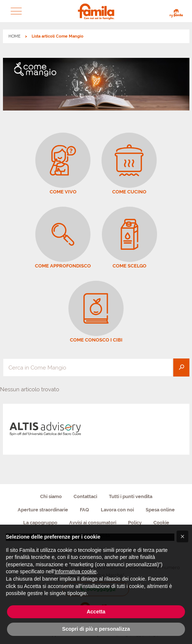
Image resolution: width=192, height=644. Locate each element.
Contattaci (85, 496)
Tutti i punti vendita (131, 496)
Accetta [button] (96, 612)
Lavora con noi (117, 510)
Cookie (161, 523)
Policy (135, 523)
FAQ (84, 510)
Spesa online (160, 510)
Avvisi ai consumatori (93, 523)
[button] (16, 11)
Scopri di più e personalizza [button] (96, 629)
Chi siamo (51, 496)
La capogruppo (40, 523)
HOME (15, 36)
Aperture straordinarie (43, 510)
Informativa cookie (76, 571)
